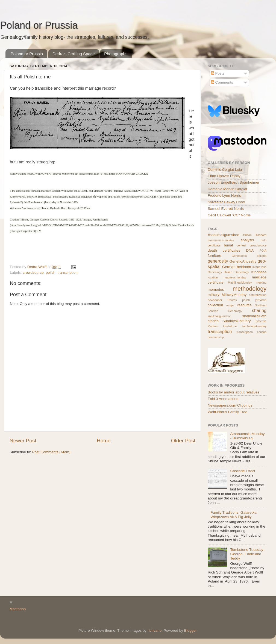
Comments (222, 82)
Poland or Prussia (39, 25)
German (229, 267)
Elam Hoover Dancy (224, 176)
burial (228, 245)
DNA (250, 250)
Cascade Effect (243, 471)
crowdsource (33, 273)
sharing (259, 310)
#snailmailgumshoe (224, 235)
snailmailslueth (254, 316)
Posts (218, 73)
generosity (218, 261)
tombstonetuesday (254, 326)
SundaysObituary (237, 321)
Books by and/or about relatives (234, 392)
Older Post (183, 441)
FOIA (263, 251)
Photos (232, 300)
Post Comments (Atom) (51, 452)
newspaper (215, 300)
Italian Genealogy (237, 272)
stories (213, 321)
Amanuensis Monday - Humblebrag (247, 436)
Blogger (190, 630)
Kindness (259, 272)
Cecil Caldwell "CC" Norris (229, 215)
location (213, 277)
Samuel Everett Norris (226, 209)
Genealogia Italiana (249, 256)
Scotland (261, 305)
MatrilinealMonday (240, 283)
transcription (67, 273)
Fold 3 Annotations (223, 399)
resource (245, 305)
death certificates (224, 250)
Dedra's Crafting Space (74, 54)
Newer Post (23, 441)
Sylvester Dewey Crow (226, 202)
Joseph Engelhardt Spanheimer (234, 182)
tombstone (230, 326)
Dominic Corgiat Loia (225, 170)
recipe (230, 305)
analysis (247, 240)
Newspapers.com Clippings (230, 405)
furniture (215, 256)
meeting (261, 283)
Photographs (116, 54)
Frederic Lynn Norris (224, 195)
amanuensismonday (221, 240)
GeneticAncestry (243, 261)
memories (216, 289)
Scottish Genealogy (225, 311)
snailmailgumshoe (219, 316)
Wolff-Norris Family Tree (227, 412)
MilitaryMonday (234, 295)
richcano (155, 630)
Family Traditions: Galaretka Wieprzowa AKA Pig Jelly (233, 515)
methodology (249, 289)
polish (50, 273)
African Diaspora (254, 235)
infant (256, 267)
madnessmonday (235, 277)
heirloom (244, 267)
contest (241, 245)
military (214, 295)
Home (104, 441)
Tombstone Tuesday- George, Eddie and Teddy (247, 554)
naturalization (258, 295)
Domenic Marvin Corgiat (227, 189)
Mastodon (18, 609)
